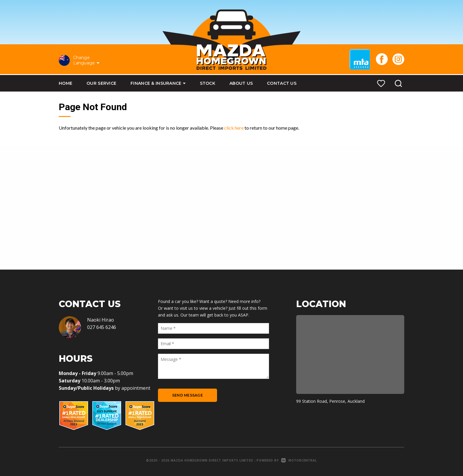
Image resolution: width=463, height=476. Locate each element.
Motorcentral (299, 460)
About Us (241, 83)
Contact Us (282, 83)
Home (66, 83)
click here (234, 128)
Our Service (101, 83)
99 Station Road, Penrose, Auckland (330, 401)
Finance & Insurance (158, 83)
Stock (208, 83)
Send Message (188, 395)
